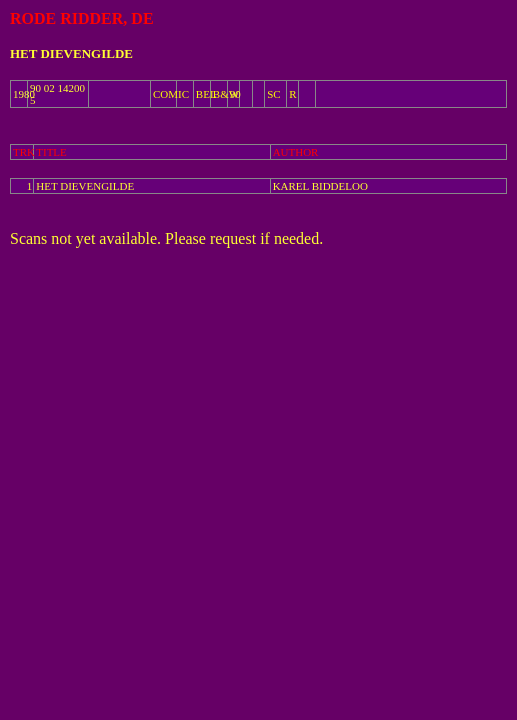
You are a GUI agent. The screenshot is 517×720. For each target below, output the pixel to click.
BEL (206, 94)
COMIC (171, 94)
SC (273, 94)
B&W (226, 94)
